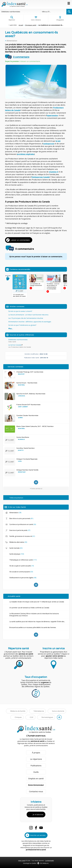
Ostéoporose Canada (40, 177)
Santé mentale (16, 548)
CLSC (32, 717)
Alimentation (12, 41)
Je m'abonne (38, 815)
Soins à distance (36, 18)
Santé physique (17, 554)
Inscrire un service (38, 835)
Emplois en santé (36, 779)
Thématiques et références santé (23, 560)
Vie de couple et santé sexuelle (22, 566)
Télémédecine (39, 711)
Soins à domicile (58, 711)
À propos (36, 753)
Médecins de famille (18, 711)
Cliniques (18, 717)
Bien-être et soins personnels (21, 518)
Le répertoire (36, 759)
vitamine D (53, 172)
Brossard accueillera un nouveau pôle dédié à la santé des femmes (33, 627)
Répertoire (12, 18)
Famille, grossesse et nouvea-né (22, 536)
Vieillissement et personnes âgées (23, 578)
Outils (36, 772)
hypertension (52, 115)
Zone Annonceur (36, 785)
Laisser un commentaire (20, 240)
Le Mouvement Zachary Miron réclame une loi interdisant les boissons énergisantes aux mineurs (34, 615)
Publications (36, 766)
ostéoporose (49, 144)
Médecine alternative (18, 542)
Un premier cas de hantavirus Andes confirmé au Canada (29, 608)
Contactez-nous (36, 791)
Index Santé (22, 861)
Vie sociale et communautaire (21, 572)
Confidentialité (49, 861)
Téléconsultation (16, 498)
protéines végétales (26, 154)
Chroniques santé (31, 25)
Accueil (21, 25)
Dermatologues (47, 717)
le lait (58, 141)
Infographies (60, 18)
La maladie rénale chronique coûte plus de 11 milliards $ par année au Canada (37, 602)
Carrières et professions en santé (23, 524)
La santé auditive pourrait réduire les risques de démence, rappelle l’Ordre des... (37, 622)
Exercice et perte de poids (20, 530)
